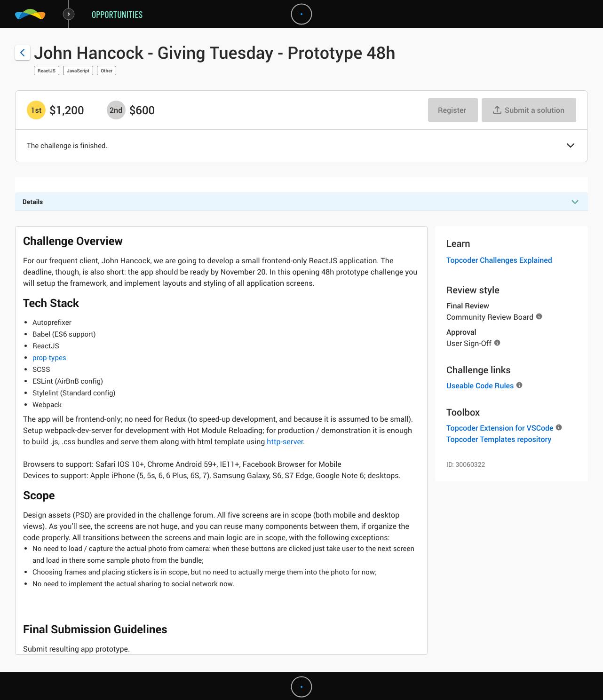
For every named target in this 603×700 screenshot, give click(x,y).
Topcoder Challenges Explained (499, 260)
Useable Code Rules (480, 385)
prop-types (49, 358)
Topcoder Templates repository (499, 439)
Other (107, 71)
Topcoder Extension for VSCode (500, 428)
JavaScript (78, 71)
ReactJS (47, 71)
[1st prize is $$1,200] (36, 110)
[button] (571, 146)
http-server (285, 441)
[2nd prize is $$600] (116, 110)
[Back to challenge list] (23, 53)
